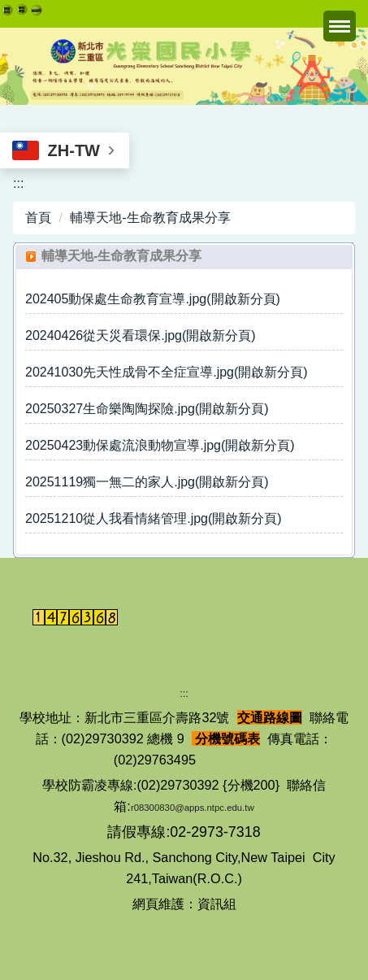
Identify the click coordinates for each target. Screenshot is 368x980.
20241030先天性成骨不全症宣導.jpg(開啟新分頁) (167, 372)
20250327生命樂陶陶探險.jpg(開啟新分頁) (147, 409)
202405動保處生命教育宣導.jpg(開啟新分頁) (153, 299)
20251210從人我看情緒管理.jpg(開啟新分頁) (154, 518)
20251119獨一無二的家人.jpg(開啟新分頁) (147, 482)
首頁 (38, 218)
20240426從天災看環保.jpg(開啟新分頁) (141, 335)
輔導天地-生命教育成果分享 (150, 218)
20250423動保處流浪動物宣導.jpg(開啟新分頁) (160, 445)
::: (18, 183)
